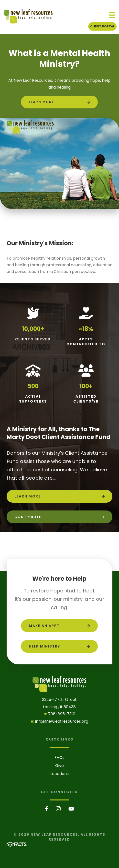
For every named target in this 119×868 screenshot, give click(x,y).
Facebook (47, 809)
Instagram (58, 809)
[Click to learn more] (59, 102)
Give (59, 766)
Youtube (71, 809)
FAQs (59, 758)
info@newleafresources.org (62, 721)
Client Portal (102, 26)
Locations (59, 774)
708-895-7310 (62, 714)
